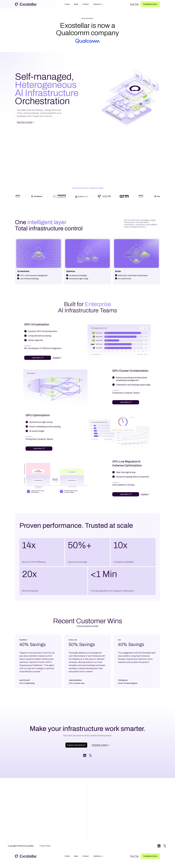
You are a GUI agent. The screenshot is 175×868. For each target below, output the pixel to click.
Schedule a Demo (150, 4)
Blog (76, 4)
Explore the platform (76, 745)
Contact (86, 4)
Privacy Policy (45, 846)
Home (67, 4)
